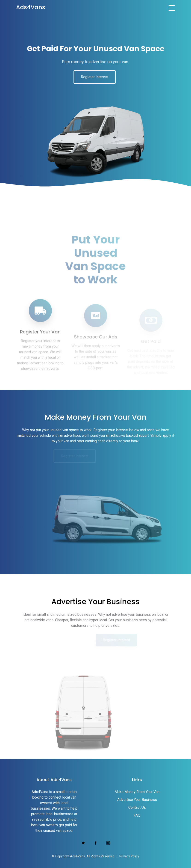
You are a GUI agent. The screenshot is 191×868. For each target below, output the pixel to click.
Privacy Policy (129, 856)
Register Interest (91, 77)
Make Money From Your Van (137, 792)
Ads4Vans (31, 7)
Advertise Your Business (137, 800)
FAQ (137, 815)
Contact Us (137, 807)
